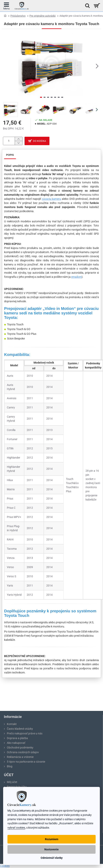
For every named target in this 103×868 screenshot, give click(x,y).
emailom (76, 277)
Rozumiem (52, 839)
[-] (19, 143)
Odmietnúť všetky (52, 858)
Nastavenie (51, 849)
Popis (10, 155)
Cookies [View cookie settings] (5, 866)
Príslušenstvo (18, 16)
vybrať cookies (16, 828)
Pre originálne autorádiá (42, 16)
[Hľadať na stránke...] (86, 6)
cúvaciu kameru (51, 199)
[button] (97, 66)
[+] (19, 139)
